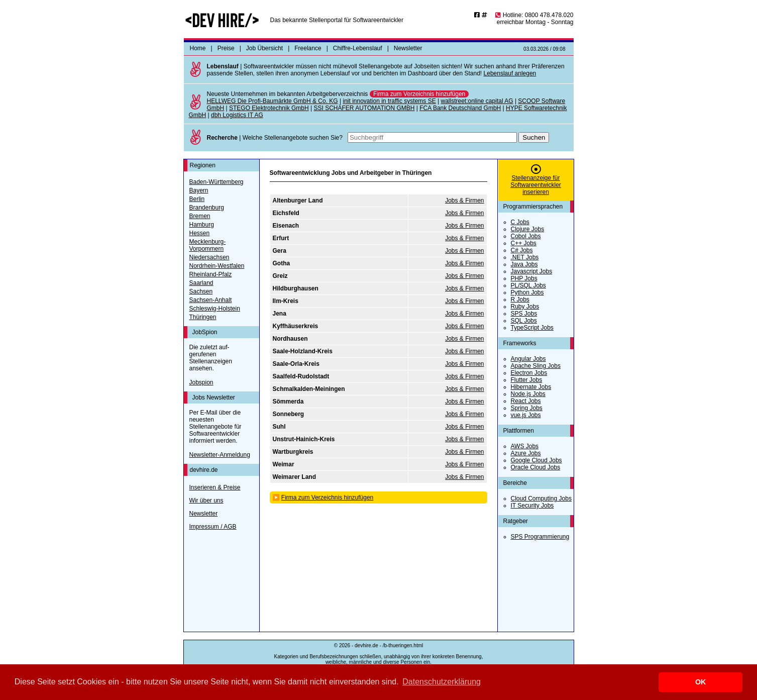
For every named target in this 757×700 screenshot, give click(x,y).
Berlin (197, 199)
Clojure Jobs (528, 229)
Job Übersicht (264, 48)
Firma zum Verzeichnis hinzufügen (419, 94)
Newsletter (408, 48)
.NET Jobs (525, 257)
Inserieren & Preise (215, 487)
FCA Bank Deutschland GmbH (460, 108)
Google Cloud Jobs (536, 460)
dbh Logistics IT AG (237, 115)
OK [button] (701, 682)
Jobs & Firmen (464, 201)
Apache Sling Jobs (536, 366)
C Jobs (520, 222)
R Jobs (520, 299)
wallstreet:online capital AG (477, 101)
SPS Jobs (524, 314)
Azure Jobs (526, 453)
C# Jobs (522, 250)
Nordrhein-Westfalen (217, 266)
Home (198, 48)
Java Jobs (524, 264)
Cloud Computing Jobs (541, 498)
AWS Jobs (525, 446)
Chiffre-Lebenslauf (358, 48)
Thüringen (203, 317)
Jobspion (201, 382)
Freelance (308, 48)
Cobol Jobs (526, 236)
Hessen (200, 233)
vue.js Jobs (526, 415)
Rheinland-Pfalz (211, 274)
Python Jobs (527, 292)
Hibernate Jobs (531, 387)
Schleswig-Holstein (215, 309)
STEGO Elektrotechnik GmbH (269, 108)
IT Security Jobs (532, 506)
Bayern (199, 190)
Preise (226, 48)
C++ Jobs (524, 243)
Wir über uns (206, 501)
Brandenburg (207, 208)
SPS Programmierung (540, 537)
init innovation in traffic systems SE (389, 101)
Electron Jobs (529, 373)
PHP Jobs (524, 278)
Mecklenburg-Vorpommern (208, 245)
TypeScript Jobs (532, 328)
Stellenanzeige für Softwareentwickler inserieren (536, 185)
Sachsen (201, 291)
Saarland (201, 283)
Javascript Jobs (532, 271)
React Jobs (526, 401)
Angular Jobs (528, 359)
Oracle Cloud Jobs (536, 467)
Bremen (200, 216)
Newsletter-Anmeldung (220, 455)
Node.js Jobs (528, 394)
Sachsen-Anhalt (211, 300)
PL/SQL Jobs (528, 285)
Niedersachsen (209, 257)
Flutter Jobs (527, 380)
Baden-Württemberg (217, 182)
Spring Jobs (527, 408)
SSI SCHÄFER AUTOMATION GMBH (364, 108)
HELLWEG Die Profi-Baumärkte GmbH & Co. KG (273, 101)
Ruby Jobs (525, 307)
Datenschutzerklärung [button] (442, 682)
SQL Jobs (524, 321)
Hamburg (202, 225)
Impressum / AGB (213, 527)
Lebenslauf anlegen (510, 73)
